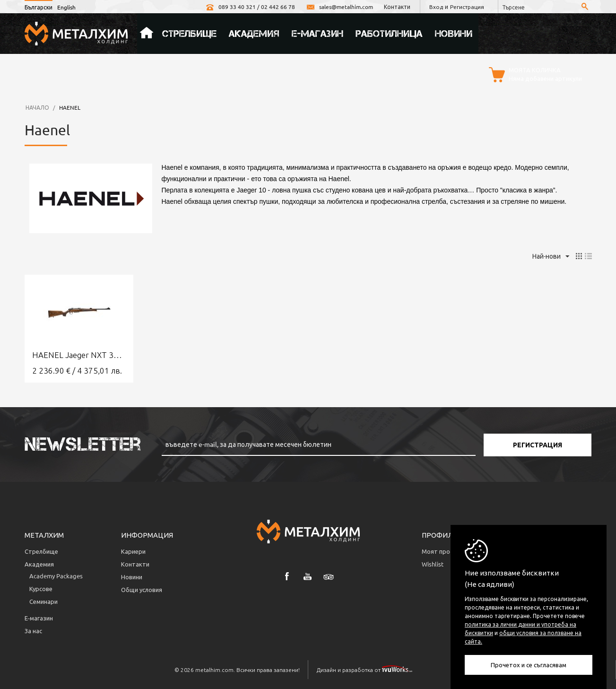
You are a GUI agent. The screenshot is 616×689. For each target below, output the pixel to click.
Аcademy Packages (56, 576)
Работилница (389, 34)
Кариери (133, 551)
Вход (435, 7)
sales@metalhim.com (338, 7)
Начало (147, 34)
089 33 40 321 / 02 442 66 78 (249, 7)
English (66, 7)
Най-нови (551, 257)
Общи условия (142, 589)
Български (39, 7)
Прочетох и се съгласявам (529, 665)
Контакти (396, 7)
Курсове (41, 589)
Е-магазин (317, 34)
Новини (454, 34)
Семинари (43, 601)
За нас (33, 631)
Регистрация (467, 7)
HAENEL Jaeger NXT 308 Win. (79, 355)
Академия (254, 34)
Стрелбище (189, 34)
